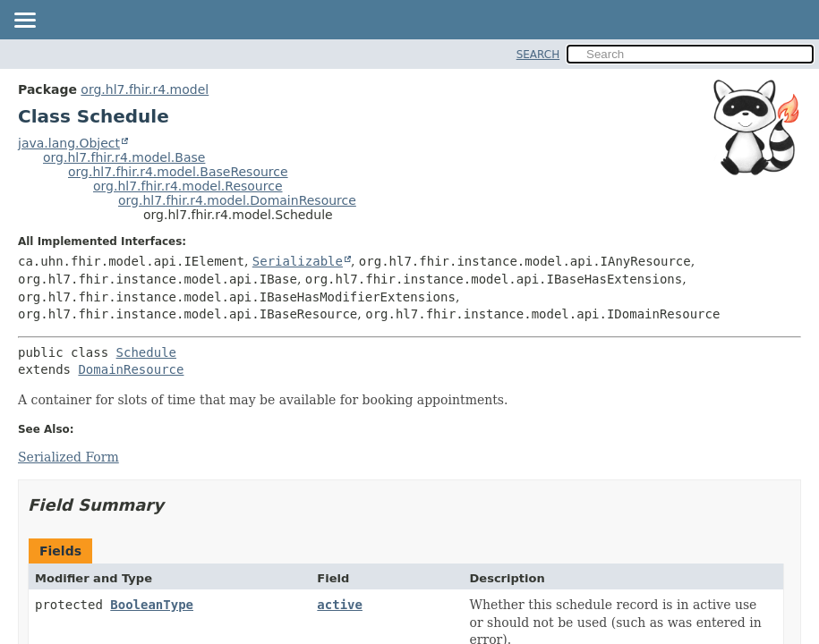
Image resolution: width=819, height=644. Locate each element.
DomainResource (131, 369)
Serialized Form (68, 457)
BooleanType (152, 605)
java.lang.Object (69, 143)
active (340, 605)
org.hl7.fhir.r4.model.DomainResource (237, 200)
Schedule (146, 352)
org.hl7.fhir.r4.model (145, 89)
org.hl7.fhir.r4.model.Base (124, 157)
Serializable (298, 261)
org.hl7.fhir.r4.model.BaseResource (178, 172)
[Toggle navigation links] (24, 21)
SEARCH (538, 55)
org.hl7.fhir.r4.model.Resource (188, 186)
